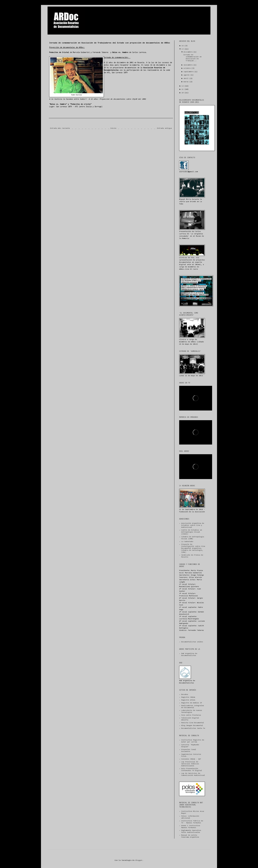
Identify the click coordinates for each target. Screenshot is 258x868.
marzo (187, 82)
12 (183, 86)
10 (183, 93)
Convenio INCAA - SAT (191, 759)
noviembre (189, 65)
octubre (188, 68)
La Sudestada (187, 542)
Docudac (185, 695)
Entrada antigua (164, 128)
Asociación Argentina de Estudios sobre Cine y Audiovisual (193, 525)
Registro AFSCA (188, 700)
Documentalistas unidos (192, 642)
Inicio (113, 128)
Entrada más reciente (60, 128)
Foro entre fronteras (191, 715)
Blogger (139, 860)
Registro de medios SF (192, 703)
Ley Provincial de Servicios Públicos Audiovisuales (190, 764)
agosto (187, 75)
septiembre (189, 72)
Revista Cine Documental (193, 723)
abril (187, 79)
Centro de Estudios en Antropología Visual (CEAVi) (192, 532)
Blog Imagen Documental (192, 726)
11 (183, 89)
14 (183, 46)
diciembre (189, 52)
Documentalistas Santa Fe (193, 728)
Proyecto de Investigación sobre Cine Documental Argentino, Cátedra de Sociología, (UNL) (193, 548)
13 (183, 49)
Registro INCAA (188, 697)
